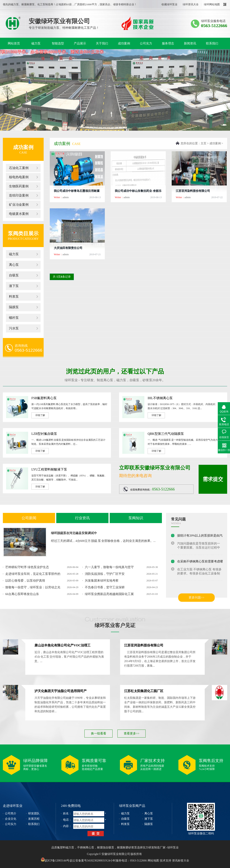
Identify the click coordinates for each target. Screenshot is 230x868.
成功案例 (124, 43)
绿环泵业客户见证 (115, 625)
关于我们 (102, 43)
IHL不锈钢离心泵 (160, 398)
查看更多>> (132, 733)
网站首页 (14, 43)
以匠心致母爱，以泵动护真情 (25, 581)
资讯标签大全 (181, 861)
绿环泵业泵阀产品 (132, 806)
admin (66, 197)
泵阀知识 (136, 518)
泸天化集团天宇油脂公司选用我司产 (61, 691)
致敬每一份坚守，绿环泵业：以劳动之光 (33, 587)
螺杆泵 (14, 318)
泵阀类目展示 (23, 234)
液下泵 (14, 286)
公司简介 (11, 813)
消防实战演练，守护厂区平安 (105, 574)
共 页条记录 (62, 277)
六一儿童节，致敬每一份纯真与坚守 (109, 567)
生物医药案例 (19, 186)
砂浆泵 (147, 380)
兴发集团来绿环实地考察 (102, 581)
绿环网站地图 (212, 4)
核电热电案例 (19, 177)
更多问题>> (196, 597)
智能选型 (58, 43)
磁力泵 (36, 43)
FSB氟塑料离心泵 (44, 398)
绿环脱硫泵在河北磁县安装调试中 (74, 533)
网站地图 (153, 861)
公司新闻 (29, 518)
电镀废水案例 (19, 214)
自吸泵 (14, 275)
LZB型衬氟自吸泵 (44, 434)
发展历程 (34, 819)
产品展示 (80, 43)
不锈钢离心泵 (86, 848)
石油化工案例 (19, 168)
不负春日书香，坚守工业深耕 (105, 587)
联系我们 (212, 43)
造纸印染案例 (19, 195)
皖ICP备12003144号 (55, 859)
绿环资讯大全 (191, 4)
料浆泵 (14, 297)
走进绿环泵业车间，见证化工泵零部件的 (33, 574)
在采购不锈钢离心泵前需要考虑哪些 (202, 562)
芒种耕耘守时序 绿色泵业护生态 (27, 567)
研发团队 (34, 813)
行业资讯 (82, 518)
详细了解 (40, 415)
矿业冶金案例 (19, 205)
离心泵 (14, 265)
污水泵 (14, 328)
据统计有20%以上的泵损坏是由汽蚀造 (203, 536)
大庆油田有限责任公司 (68, 248)
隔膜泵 (14, 307)
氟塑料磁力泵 (66, 848)
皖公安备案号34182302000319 (88, 861)
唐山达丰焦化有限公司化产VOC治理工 (62, 645)
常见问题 (178, 519)
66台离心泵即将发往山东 (22, 594)
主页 (203, 143)
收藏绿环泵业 (169, 4)
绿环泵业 (13, 23)
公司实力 (146, 43)
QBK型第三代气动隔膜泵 (166, 434)
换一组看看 (99, 733)
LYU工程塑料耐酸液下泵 (49, 469)
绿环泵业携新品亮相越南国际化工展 (109, 594)
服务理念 (168, 43)
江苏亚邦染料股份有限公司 (193, 191)
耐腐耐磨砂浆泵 (127, 848)
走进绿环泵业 (13, 806)
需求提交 (213, 479)
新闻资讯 (190, 43)
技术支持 (166, 861)
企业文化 (11, 819)
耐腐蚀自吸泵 (106, 848)
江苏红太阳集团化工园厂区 (144, 691)
